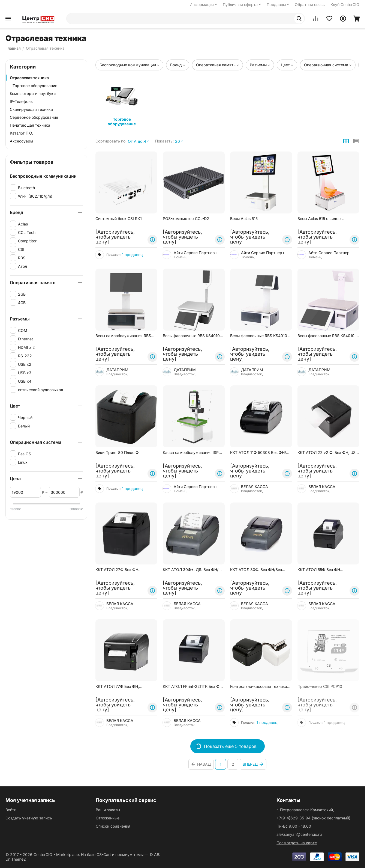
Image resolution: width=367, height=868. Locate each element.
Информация (204, 5)
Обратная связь (310, 5)
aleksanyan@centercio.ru (299, 834)
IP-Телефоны (22, 101)
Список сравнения (113, 826)
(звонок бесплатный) (313, 818)
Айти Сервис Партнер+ (195, 253)
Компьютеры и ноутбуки (33, 93)
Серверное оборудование (34, 117)
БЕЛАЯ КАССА (255, 487)
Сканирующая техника (31, 109)
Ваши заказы (108, 810)
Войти (11, 810)
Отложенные (108, 818)
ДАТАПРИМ (117, 369)
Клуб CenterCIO (345, 5)
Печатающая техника (30, 125)
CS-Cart (104, 854)
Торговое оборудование (35, 86)
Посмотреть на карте (297, 843)
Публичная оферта (242, 5)
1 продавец (132, 255)
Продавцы (278, 5)
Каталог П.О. (21, 133)
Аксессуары (21, 141)
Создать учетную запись (29, 818)
